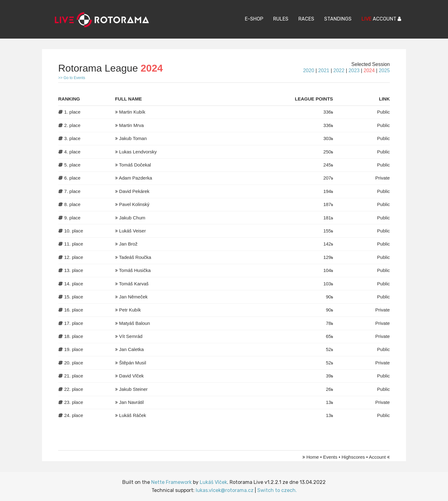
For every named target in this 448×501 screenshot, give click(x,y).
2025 (384, 70)
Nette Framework (171, 482)
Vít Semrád (131, 336)
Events (330, 457)
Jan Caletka (131, 349)
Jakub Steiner (133, 389)
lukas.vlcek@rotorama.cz (225, 490)
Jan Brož (128, 244)
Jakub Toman (133, 138)
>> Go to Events (72, 78)
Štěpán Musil (133, 363)
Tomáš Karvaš (134, 284)
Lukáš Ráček (133, 415)
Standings (338, 19)
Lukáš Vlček (213, 482)
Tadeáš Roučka (135, 257)
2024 (369, 70)
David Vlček (131, 376)
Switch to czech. (277, 490)
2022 (339, 70)
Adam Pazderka (135, 178)
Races (306, 19)
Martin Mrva (131, 125)
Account (377, 457)
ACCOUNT (381, 19)
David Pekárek (134, 191)
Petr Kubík (130, 310)
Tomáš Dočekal (135, 165)
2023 (354, 70)
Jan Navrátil (131, 402)
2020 (309, 70)
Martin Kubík (132, 112)
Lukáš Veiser (133, 231)
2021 (324, 70)
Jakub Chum (132, 218)
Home (313, 457)
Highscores (353, 457)
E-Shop (254, 19)
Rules (281, 19)
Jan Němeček (133, 297)
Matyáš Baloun (135, 323)
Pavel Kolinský (134, 204)
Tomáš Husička (135, 270)
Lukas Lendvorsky (138, 152)
